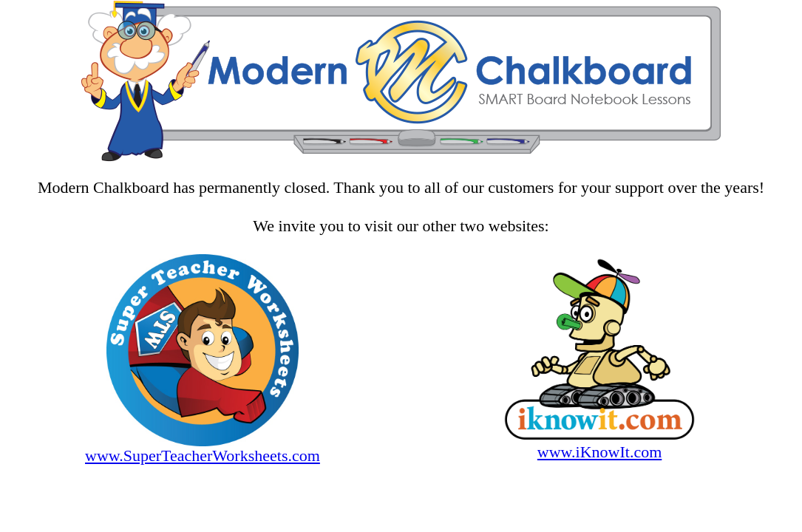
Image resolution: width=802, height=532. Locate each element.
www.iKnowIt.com (599, 452)
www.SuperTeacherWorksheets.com (203, 456)
